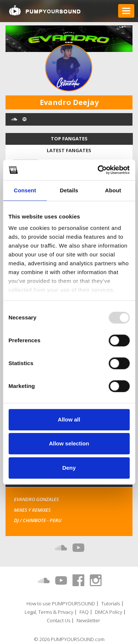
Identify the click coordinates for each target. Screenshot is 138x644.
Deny (69, 468)
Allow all (69, 419)
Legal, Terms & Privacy (49, 612)
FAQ (84, 612)
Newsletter (88, 621)
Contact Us (59, 621)
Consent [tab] (25, 190)
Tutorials (111, 604)
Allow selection (69, 443)
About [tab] (113, 190)
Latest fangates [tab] (69, 150)
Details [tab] (69, 190)
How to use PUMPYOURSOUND (61, 604)
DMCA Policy (109, 612)
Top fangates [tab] (69, 139)
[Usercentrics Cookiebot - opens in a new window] (98, 170)
